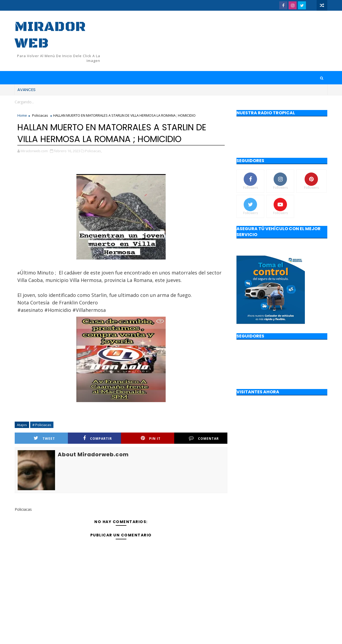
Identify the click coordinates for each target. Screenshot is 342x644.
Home (22, 115)
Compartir (98, 438)
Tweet (44, 438)
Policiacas (40, 115)
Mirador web (50, 35)
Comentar (204, 438)
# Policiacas (42, 425)
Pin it (151, 438)
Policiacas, (93, 151)
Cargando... (24, 102)
